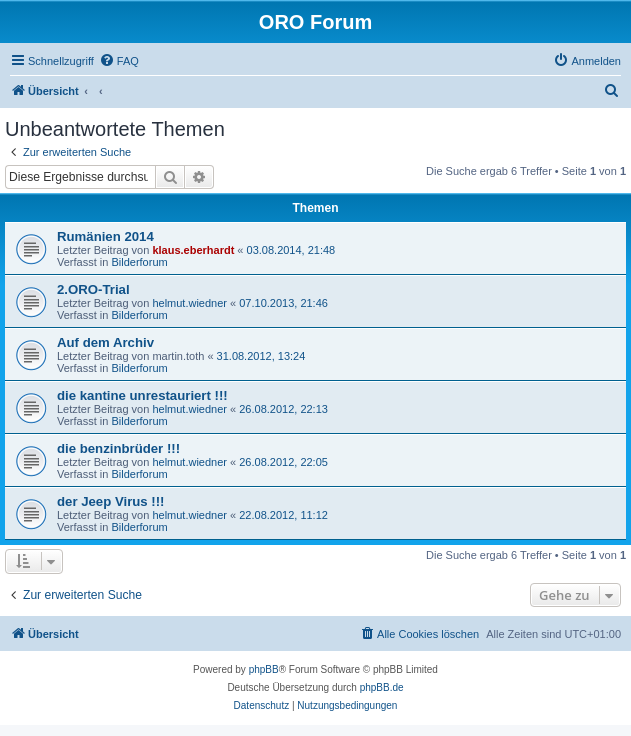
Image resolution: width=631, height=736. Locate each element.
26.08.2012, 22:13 (283, 409)
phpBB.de (382, 687)
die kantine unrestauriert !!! (142, 395)
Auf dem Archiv (105, 342)
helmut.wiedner (189, 303)
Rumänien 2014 (105, 236)
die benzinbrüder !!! (118, 448)
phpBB (264, 669)
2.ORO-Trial (93, 289)
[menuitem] (119, 61)
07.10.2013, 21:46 (283, 303)
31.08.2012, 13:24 (261, 356)
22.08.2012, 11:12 (283, 515)
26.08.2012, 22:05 (283, 462)
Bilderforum (139, 262)
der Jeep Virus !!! (111, 501)
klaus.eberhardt (193, 250)
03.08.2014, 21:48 (291, 250)
